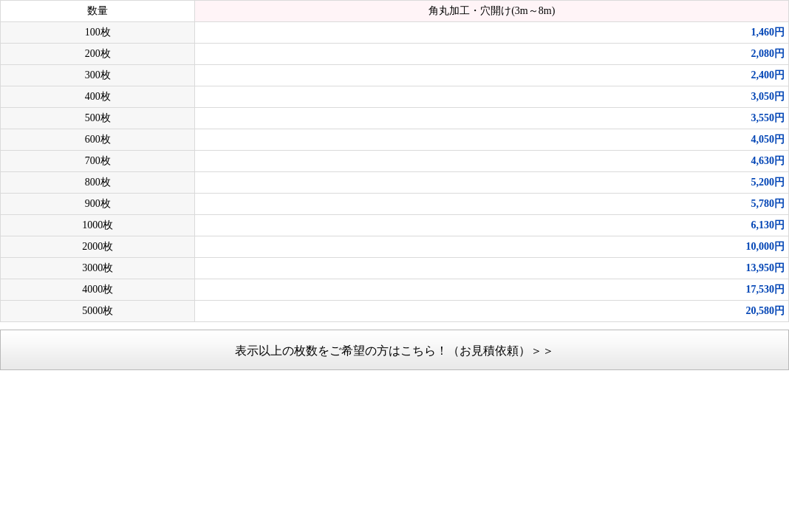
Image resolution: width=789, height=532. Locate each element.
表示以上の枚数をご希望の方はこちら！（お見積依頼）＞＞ (394, 351)
